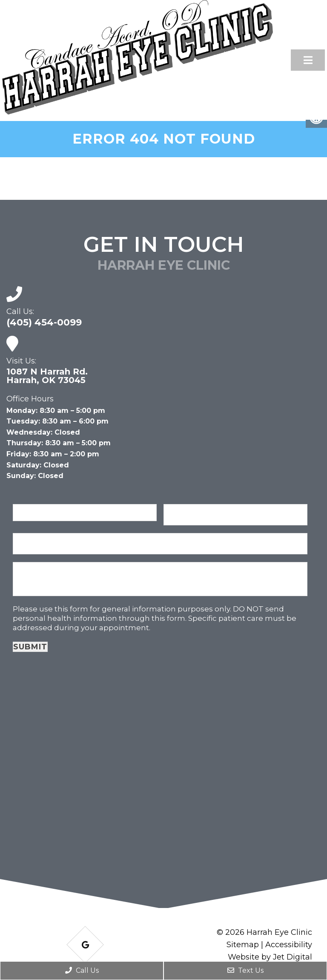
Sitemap (243, 945)
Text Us (245, 970)
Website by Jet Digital (270, 957)
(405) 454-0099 (44, 323)
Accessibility (289, 945)
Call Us (82, 970)
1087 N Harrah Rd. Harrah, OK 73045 (47, 376)
